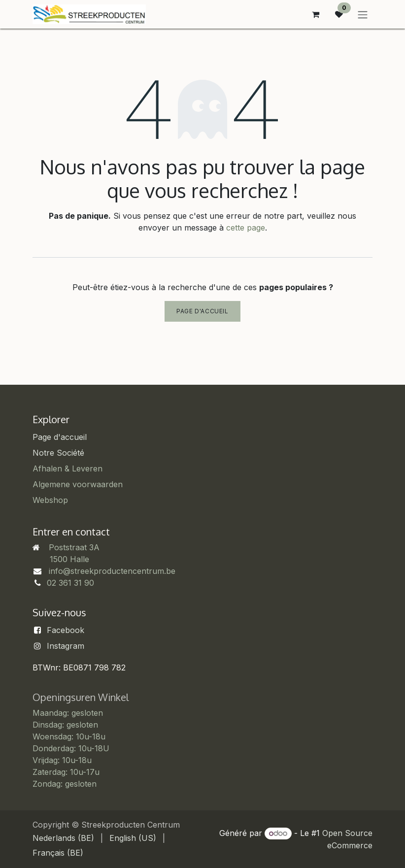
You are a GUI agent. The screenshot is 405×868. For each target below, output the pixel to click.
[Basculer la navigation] (363, 14)
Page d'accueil (202, 311)
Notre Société (58, 453)
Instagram (66, 646)
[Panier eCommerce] (315, 14)
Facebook (66, 630)
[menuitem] (63, 838)
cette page (246, 228)
